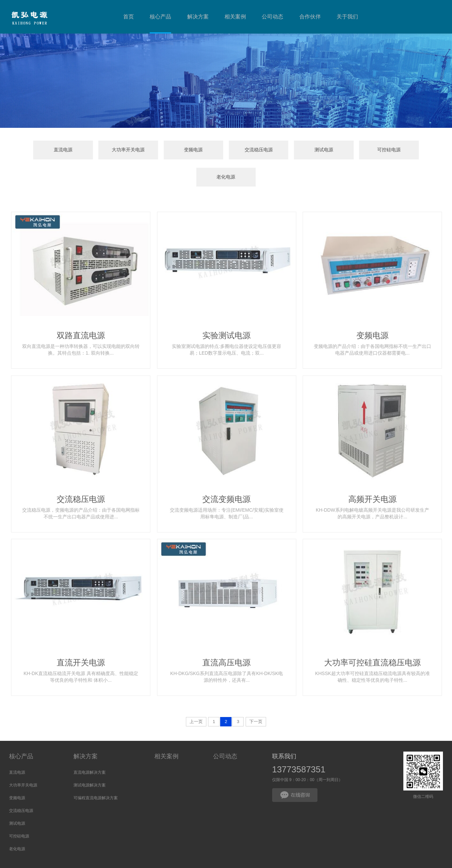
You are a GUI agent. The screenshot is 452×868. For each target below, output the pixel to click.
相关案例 (166, 729)
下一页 (256, 695)
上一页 (196, 695)
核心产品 (21, 729)
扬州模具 (98, 861)
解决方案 (86, 729)
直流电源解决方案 (90, 746)
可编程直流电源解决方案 (96, 771)
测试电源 (285, 150)
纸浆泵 (147, 861)
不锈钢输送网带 (170, 861)
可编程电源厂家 (123, 861)
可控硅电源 (344, 150)
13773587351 (299, 743)
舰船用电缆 (222, 861)
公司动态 (225, 729)
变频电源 (167, 150)
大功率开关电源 (108, 150)
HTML (288, 853)
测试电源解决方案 (90, 758)
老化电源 (403, 150)
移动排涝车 (199, 861)
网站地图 (271, 853)
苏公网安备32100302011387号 (228, 853)
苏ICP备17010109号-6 (164, 853)
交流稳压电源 (226, 150)
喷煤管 (81, 861)
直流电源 (49, 150)
